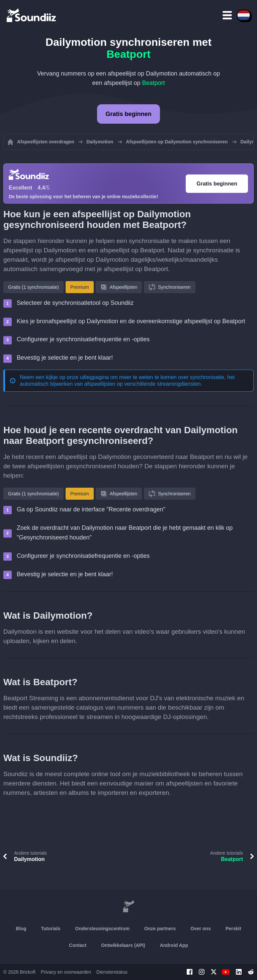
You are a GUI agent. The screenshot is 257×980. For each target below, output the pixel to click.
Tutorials (51, 929)
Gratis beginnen (128, 114)
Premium (80, 287)
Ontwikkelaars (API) (123, 945)
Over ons (201, 929)
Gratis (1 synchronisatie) (33, 287)
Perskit (233, 929)
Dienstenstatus (112, 972)
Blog (21, 929)
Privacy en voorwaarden (66, 972)
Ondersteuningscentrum (103, 929)
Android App (174, 945)
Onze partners (160, 929)
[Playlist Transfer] (32, 15)
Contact (78, 945)
